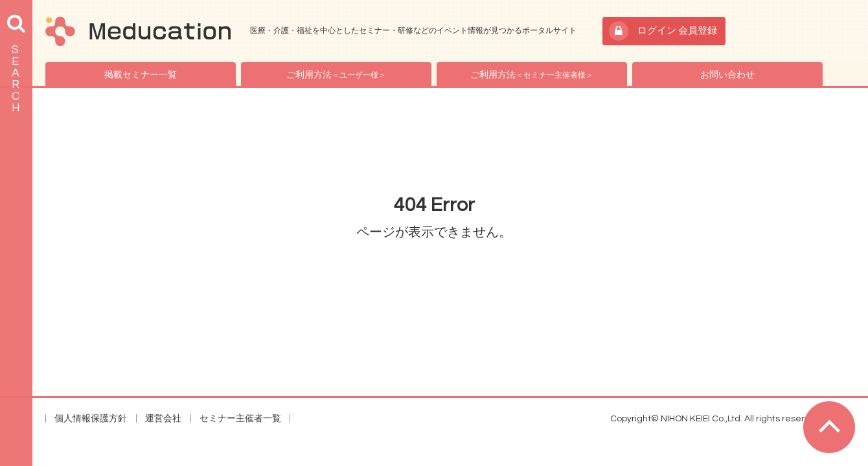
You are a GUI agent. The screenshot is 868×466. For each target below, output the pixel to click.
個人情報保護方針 (91, 419)
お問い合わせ (727, 75)
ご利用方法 (336, 75)
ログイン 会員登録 (677, 31)
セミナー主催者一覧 (240, 419)
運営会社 (163, 419)
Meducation (138, 31)
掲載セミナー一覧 (141, 75)
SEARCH (16, 79)
